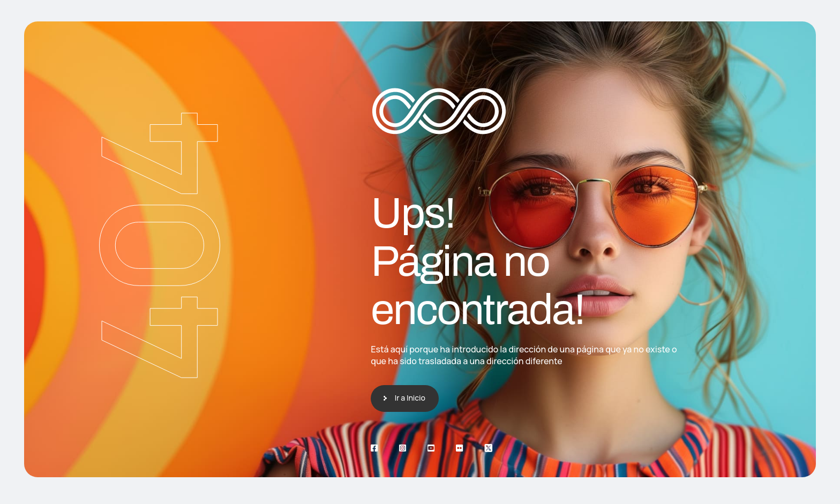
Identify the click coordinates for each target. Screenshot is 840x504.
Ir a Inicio (410, 398)
